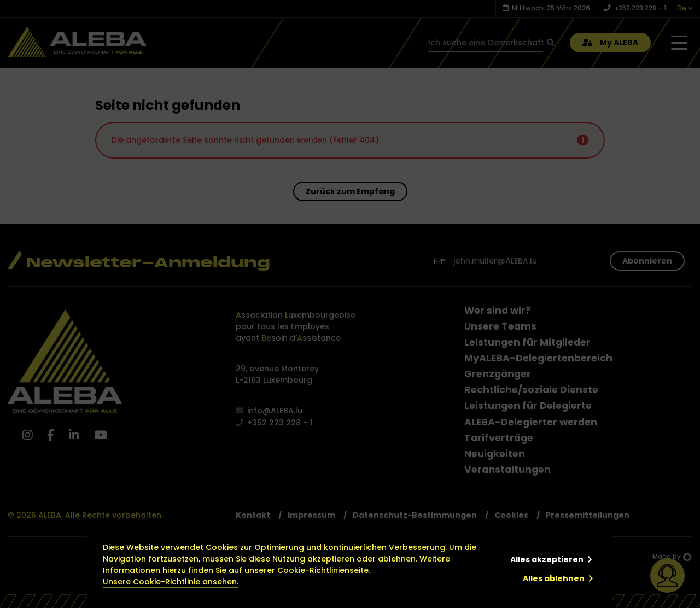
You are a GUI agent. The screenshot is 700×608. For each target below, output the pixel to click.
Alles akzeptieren (547, 559)
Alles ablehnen (554, 578)
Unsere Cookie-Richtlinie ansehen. (171, 582)
